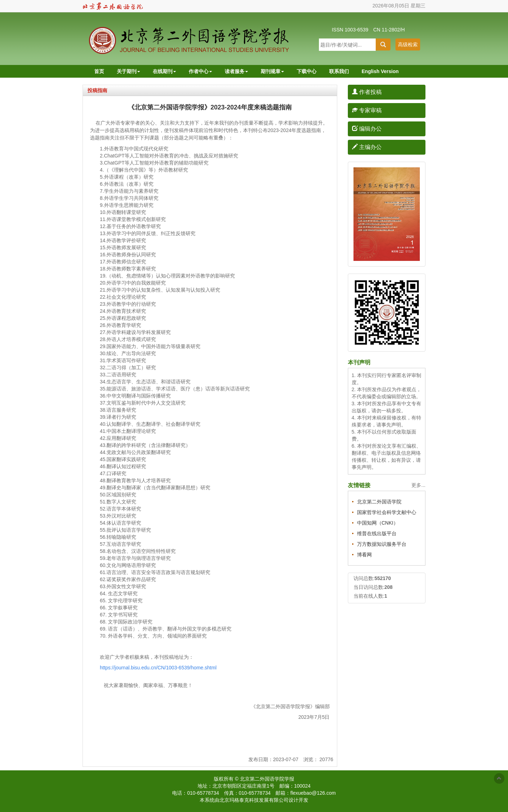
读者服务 (236, 71)
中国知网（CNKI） (378, 523)
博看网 (364, 555)
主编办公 (367, 147)
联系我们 (339, 71)
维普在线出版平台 (377, 533)
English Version (380, 71)
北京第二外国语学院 (379, 502)
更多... (418, 485)
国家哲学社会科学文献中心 (387, 512)
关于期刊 (128, 71)
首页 (99, 71)
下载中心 (307, 71)
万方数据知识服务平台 (382, 544)
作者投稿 (367, 92)
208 (388, 587)
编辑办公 (367, 129)
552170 (383, 578)
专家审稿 (367, 110)
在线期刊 (164, 71)
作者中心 (200, 71)
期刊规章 (272, 71)
